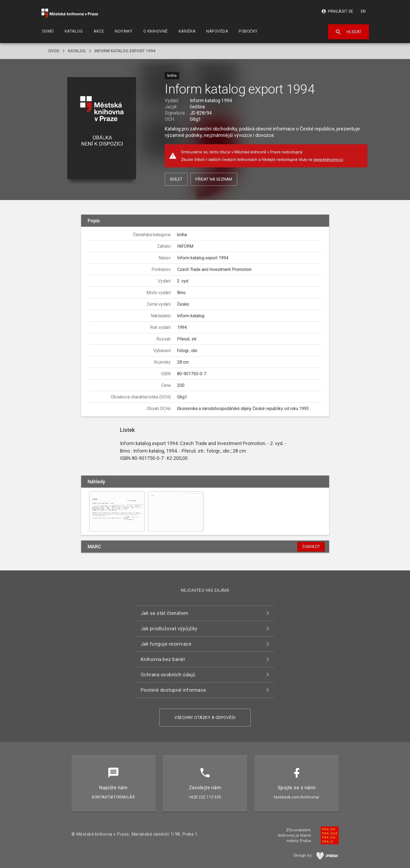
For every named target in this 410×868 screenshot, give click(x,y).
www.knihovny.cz (328, 160)
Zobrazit (311, 547)
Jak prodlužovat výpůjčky (169, 628)
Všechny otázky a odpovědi (205, 718)
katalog (77, 51)
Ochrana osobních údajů (168, 675)
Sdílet (176, 179)
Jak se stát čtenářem (165, 613)
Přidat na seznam (214, 179)
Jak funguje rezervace (166, 644)
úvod (54, 51)
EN (363, 11)
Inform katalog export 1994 (125, 51)
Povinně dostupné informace (173, 690)
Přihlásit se (337, 11)
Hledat (348, 32)
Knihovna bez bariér (163, 659)
